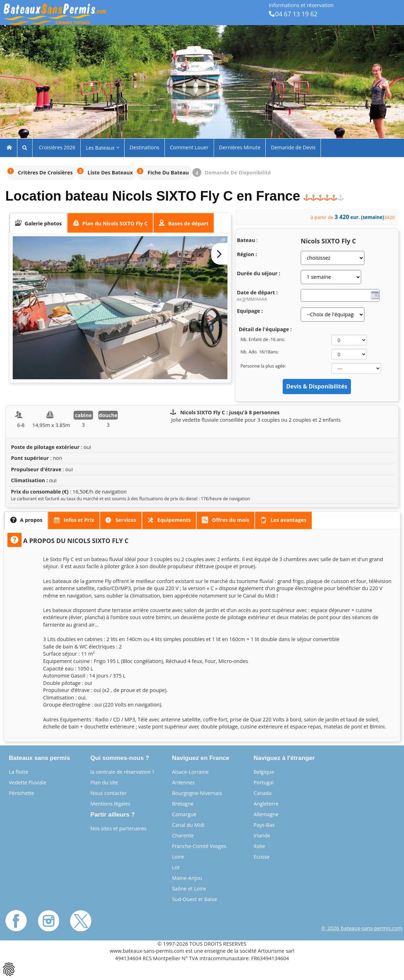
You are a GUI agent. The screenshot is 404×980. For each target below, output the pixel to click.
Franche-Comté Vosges (199, 846)
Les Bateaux (103, 148)
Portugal (264, 782)
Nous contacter (109, 793)
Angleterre (266, 804)
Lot (176, 867)
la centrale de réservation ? (122, 772)
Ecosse (262, 857)
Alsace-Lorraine (190, 772)
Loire (178, 857)
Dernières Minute (240, 147)
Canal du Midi (188, 825)
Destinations (144, 147)
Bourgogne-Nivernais (197, 793)
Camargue (184, 814)
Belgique (264, 772)
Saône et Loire (189, 889)
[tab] (38, 223)
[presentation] (38, 223)
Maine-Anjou (187, 878)
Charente (183, 835)
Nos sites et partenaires (119, 828)
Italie (259, 846)
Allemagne (266, 814)
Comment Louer (189, 147)
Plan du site (104, 782)
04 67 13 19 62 (293, 14)
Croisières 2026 (56, 147)
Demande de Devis (293, 147)
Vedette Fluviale (28, 782)
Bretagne (183, 804)
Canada (263, 793)
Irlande (262, 835)
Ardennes (183, 782)
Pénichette (21, 793)
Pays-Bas (264, 825)
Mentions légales (111, 804)
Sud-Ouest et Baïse (194, 899)
